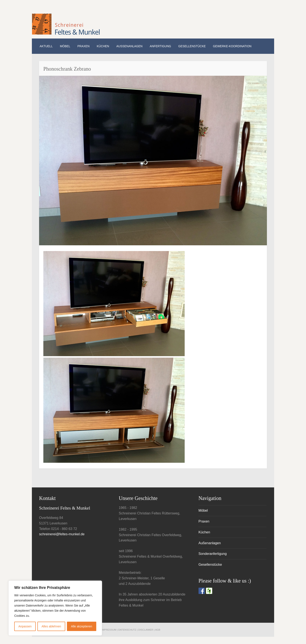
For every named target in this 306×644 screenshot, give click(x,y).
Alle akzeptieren (82, 626)
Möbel (65, 46)
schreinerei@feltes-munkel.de (62, 534)
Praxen (83, 46)
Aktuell (46, 46)
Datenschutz (127, 630)
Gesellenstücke (192, 46)
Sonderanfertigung (213, 554)
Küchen (103, 46)
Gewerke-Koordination (232, 46)
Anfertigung (160, 46)
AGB (158, 630)
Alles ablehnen (51, 626)
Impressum (109, 630)
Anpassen (25, 626)
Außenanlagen (130, 46)
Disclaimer (146, 630)
